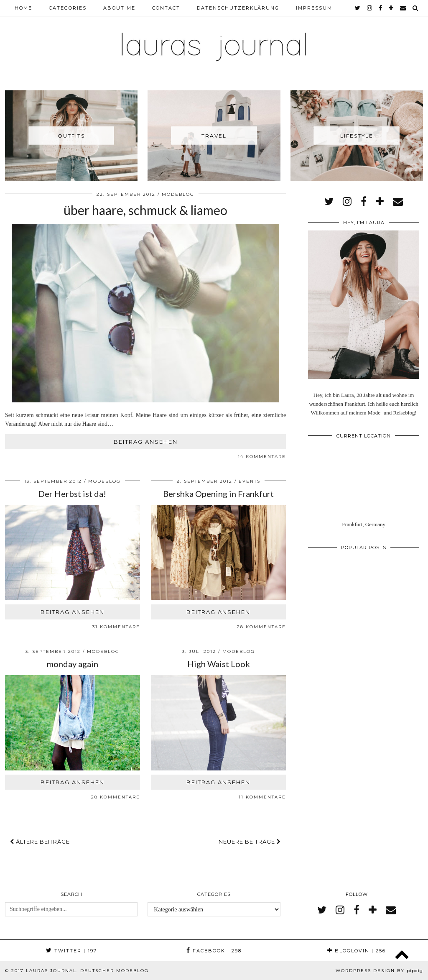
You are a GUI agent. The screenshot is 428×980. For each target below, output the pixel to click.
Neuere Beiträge (250, 842)
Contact (166, 8)
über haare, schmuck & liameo (145, 210)
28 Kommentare (261, 627)
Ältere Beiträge (40, 842)
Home (23, 8)
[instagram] (370, 8)
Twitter (71, 951)
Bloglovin (357, 951)
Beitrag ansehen (146, 442)
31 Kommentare (116, 627)
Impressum (314, 8)
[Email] (403, 8)
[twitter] (358, 8)
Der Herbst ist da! (72, 494)
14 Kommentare (262, 457)
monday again (73, 664)
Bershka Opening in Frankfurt (218, 494)
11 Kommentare (262, 797)
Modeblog (178, 194)
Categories (68, 8)
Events (250, 481)
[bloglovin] (391, 8)
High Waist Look (219, 664)
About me (119, 8)
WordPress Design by (379, 971)
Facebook (214, 951)
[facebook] (381, 8)
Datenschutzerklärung (238, 8)
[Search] (416, 8)
